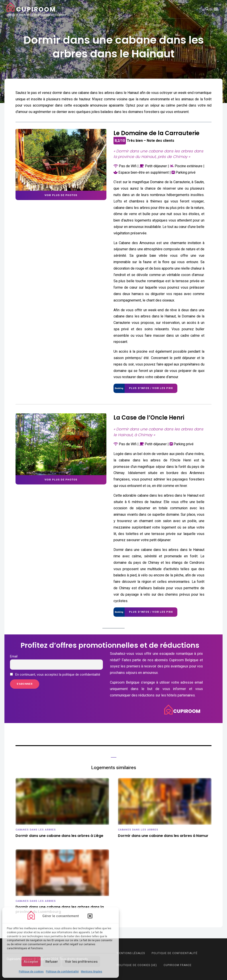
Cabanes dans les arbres (36, 830)
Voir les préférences (81, 962)
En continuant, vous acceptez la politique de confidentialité (55, 675)
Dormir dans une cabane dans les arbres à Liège (59, 836)
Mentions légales (92, 972)
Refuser (52, 962)
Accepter (31, 962)
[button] (90, 916)
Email (14, 656)
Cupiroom (36, 10)
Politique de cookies (31, 972)
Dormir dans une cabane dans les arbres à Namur (163, 836)
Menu (216, 9)
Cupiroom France (178, 965)
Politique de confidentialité (62, 972)
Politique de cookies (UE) (137, 965)
